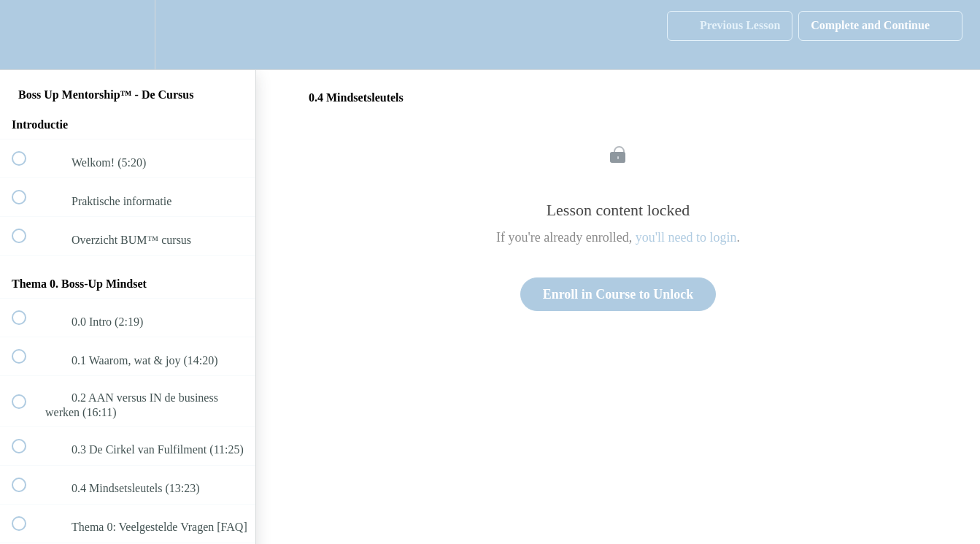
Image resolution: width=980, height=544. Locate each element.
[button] (27, 35)
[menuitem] (128, 35)
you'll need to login (686, 237)
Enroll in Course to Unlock (618, 294)
